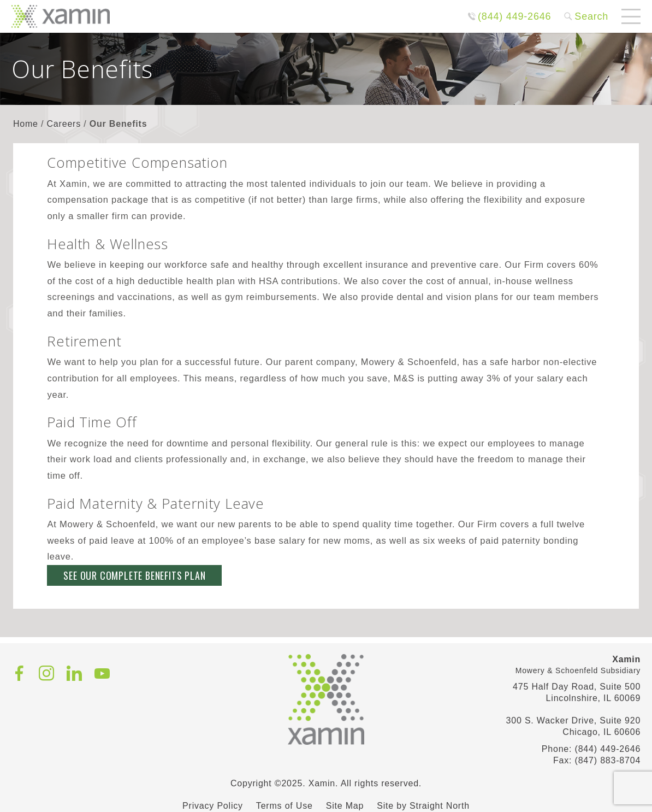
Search (591, 16)
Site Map (345, 806)
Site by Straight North (423, 806)
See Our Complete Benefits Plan (134, 575)
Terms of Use (284, 806)
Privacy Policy (213, 806)
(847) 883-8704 (608, 760)
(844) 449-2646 (514, 16)
